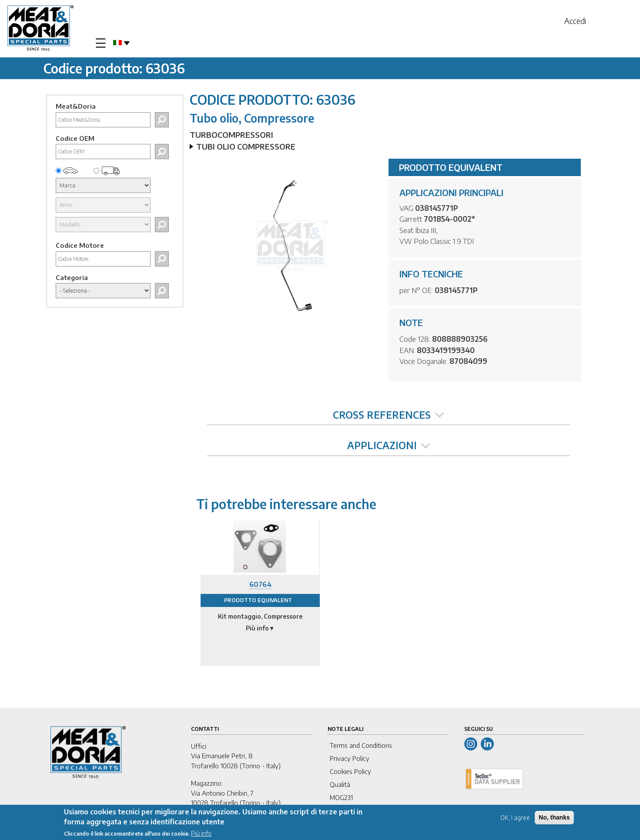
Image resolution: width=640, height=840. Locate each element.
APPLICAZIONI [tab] (389, 445)
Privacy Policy (350, 758)
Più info (201, 835)
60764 (260, 584)
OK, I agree (515, 819)
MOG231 (341, 797)
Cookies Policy (350, 771)
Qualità (340, 784)
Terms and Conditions (361, 745)
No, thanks (554, 819)
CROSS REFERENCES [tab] (388, 415)
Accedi (575, 21)
